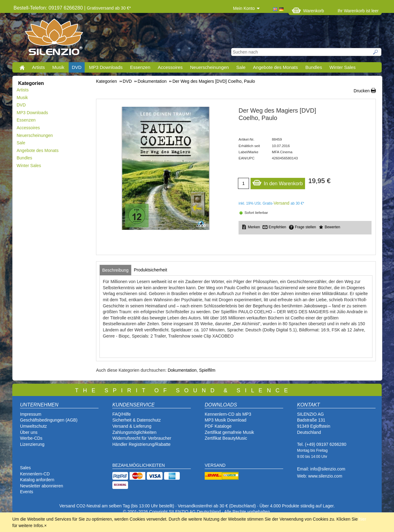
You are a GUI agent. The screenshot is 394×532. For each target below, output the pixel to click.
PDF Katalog (217, 426)
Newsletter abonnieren (42, 486)
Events (27, 492)
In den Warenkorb (277, 182)
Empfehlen (277, 227)
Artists (38, 67)
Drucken (362, 91)
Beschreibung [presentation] (115, 270)
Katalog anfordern (37, 480)
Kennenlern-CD (35, 474)
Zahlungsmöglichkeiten (134, 432)
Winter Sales (342, 67)
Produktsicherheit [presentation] (151, 270)
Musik (58, 67)
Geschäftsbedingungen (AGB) (49, 420)
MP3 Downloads (106, 67)
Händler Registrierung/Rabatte (141, 444)
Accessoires (170, 67)
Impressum (31, 414)
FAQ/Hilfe (122, 414)
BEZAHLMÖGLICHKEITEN (139, 465)
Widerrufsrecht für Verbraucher (142, 438)
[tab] (115, 270)
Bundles (314, 67)
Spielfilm (207, 370)
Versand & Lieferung (132, 426)
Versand (281, 203)
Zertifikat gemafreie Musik (229, 432)
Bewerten (332, 227)
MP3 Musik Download (225, 420)
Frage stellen (306, 227)
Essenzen (140, 67)
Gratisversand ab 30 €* (109, 8)
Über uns (29, 432)
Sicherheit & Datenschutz (137, 420)
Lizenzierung (32, 444)
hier (362, 519)
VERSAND (215, 465)
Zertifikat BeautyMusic (226, 438)
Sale (241, 67)
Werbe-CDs (31, 438)
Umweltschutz (33, 426)
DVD (77, 67)
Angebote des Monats (275, 67)
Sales (25, 468)
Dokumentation (182, 370)
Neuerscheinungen (210, 67)
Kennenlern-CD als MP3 (228, 414)
